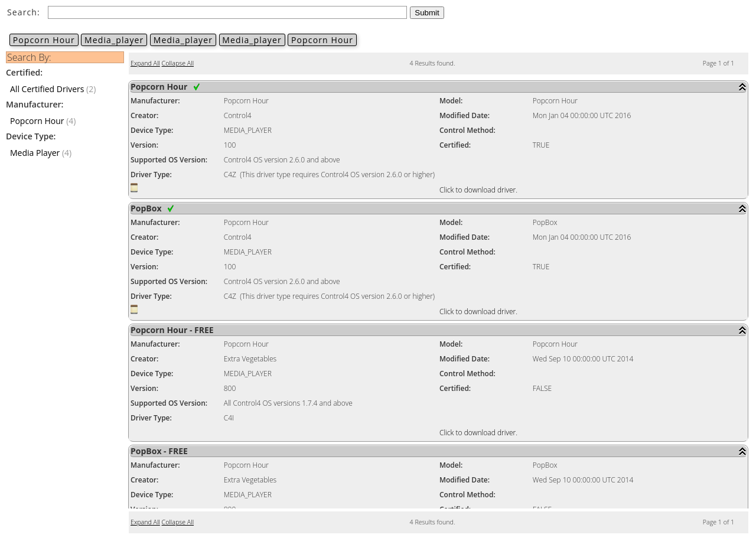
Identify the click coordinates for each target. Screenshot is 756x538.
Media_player (114, 40)
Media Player (35, 153)
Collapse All (178, 63)
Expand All (145, 63)
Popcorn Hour (44, 40)
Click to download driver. (478, 190)
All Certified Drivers (47, 89)
